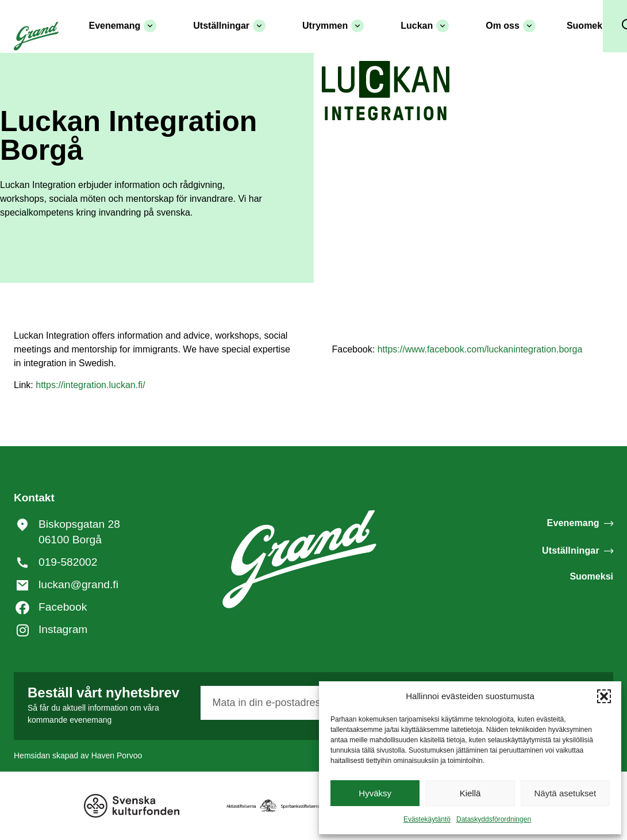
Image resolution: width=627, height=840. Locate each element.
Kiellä (470, 793)
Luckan (425, 26)
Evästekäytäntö (427, 819)
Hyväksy (375, 793)
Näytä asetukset (566, 793)
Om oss (511, 26)
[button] (604, 696)
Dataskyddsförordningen (494, 819)
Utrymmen (333, 26)
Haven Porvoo (117, 755)
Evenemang (122, 26)
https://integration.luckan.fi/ (90, 385)
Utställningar (229, 26)
